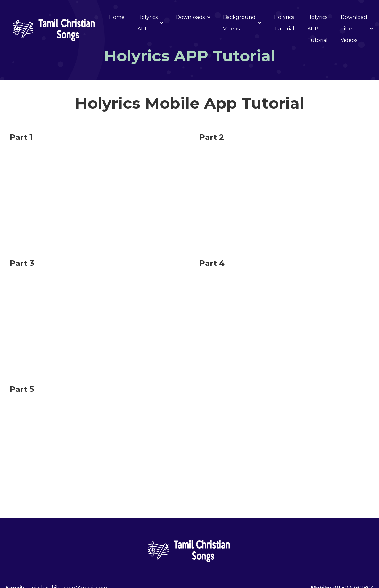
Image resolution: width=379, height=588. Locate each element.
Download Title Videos (357, 29)
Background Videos (242, 23)
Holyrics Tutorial (284, 23)
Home (117, 17)
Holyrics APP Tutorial (317, 29)
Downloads (193, 17)
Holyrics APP (150, 23)
